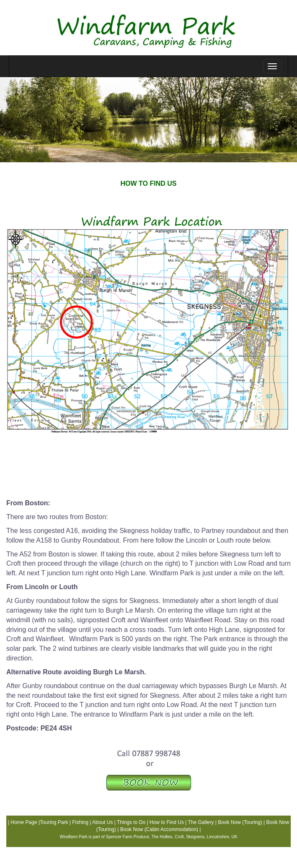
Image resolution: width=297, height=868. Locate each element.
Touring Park (54, 822)
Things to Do (131, 822)
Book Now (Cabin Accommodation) (159, 829)
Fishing (80, 822)
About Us (102, 822)
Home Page (24, 822)
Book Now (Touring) (240, 822)
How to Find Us (167, 822)
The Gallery (201, 822)
